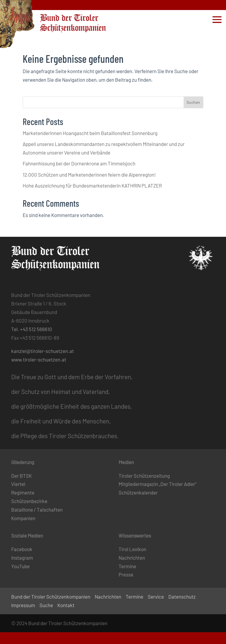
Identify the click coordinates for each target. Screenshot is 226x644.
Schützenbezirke (29, 501)
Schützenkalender (138, 492)
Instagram (22, 558)
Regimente (23, 492)
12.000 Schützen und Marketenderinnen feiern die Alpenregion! (89, 175)
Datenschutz (182, 597)
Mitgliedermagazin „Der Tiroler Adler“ (158, 484)
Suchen (193, 102)
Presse (126, 574)
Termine (127, 566)
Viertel (18, 484)
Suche (46, 605)
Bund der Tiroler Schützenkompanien (51, 597)
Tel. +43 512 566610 (32, 329)
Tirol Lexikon (132, 549)
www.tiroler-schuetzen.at (39, 359)
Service (156, 597)
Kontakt (66, 605)
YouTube (20, 566)
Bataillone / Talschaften (37, 510)
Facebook (22, 549)
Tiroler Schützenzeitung (144, 476)
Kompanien (23, 518)
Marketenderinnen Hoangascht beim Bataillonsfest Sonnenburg (90, 133)
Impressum (23, 605)
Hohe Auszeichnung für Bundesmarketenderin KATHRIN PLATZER (92, 185)
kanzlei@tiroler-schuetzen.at (43, 351)
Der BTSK (21, 476)
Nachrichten (132, 558)
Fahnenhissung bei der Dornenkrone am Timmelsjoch (79, 163)
